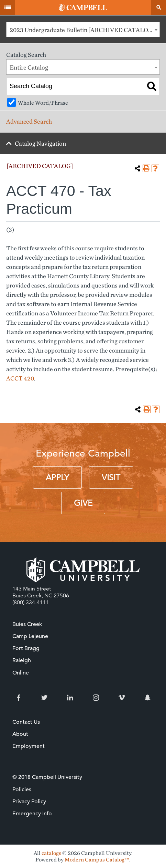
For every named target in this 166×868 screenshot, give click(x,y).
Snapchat (147, 698)
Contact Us (26, 722)
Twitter (44, 698)
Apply (57, 478)
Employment (29, 746)
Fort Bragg (26, 648)
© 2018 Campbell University (47, 777)
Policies (22, 789)
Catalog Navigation (40, 143)
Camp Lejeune (30, 636)
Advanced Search (29, 121)
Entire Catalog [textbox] (29, 67)
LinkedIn (70, 698)
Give (83, 503)
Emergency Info (32, 814)
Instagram (96, 698)
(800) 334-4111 (31, 603)
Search (158, 8)
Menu (8, 8)
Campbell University (83, 8)
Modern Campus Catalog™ (97, 860)
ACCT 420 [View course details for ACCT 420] (20, 378)
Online (21, 673)
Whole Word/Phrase (43, 103)
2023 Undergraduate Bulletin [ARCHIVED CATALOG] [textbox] (82, 30)
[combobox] (83, 29)
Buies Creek (27, 624)
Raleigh (22, 660)
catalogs (51, 853)
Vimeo (122, 698)
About (20, 734)
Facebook (19, 698)
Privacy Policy (29, 802)
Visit (111, 478)
